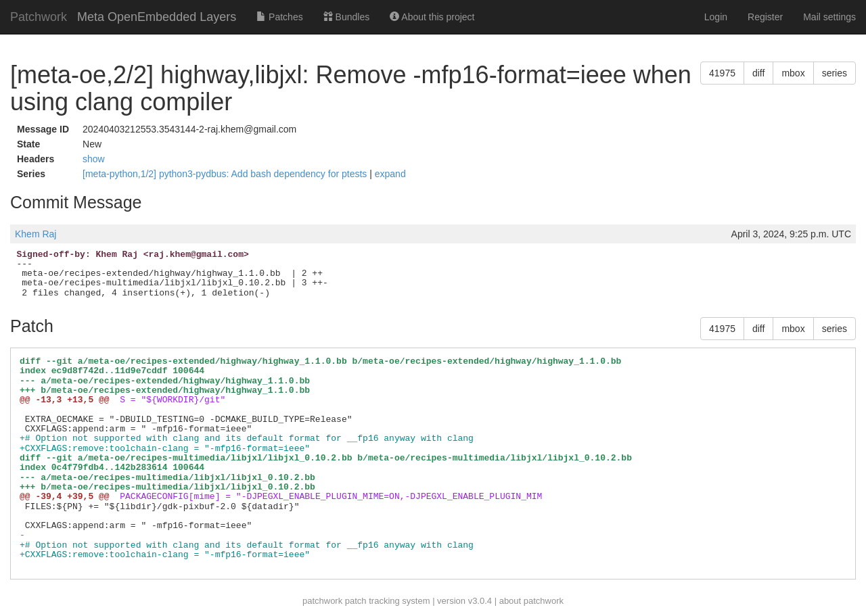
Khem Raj (36, 234)
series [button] (835, 73)
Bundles (346, 17)
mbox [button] (793, 73)
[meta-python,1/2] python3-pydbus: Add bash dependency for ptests (226, 174)
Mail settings (829, 17)
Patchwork (39, 17)
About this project (432, 17)
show (94, 159)
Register (765, 17)
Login (716, 17)
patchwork (322, 601)
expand (390, 174)
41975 (722, 73)
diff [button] (758, 73)
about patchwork (531, 601)
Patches (279, 17)
